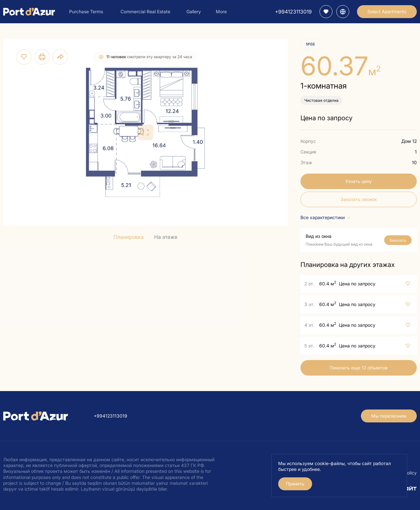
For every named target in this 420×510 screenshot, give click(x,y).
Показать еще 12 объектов (359, 368)
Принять (295, 484)
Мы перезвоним (389, 416)
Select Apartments (387, 11)
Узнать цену (359, 181)
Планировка (129, 237)
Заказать (398, 240)
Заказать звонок (359, 199)
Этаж (306, 162)
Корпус (308, 141)
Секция (308, 152)
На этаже (166, 237)
